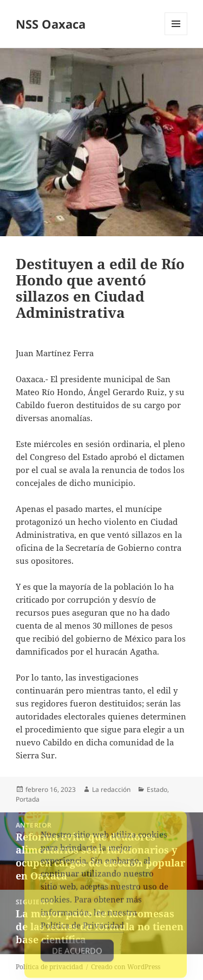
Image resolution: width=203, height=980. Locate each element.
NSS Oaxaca (51, 24)
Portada (28, 799)
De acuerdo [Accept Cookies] (77, 956)
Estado (157, 789)
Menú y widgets (176, 35)
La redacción (111, 789)
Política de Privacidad (82, 930)
